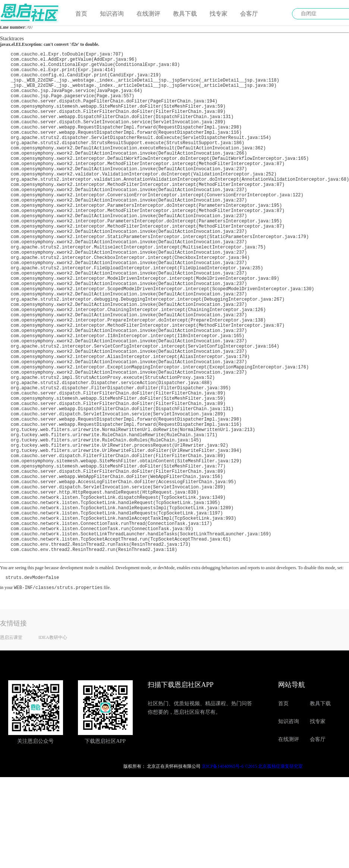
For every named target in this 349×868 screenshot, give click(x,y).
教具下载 (185, 14)
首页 (81, 14)
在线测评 (148, 14)
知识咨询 (112, 14)
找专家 (218, 14)
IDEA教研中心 (53, 748)
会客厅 (249, 14)
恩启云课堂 (11, 748)
